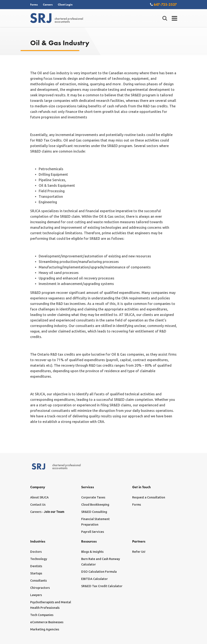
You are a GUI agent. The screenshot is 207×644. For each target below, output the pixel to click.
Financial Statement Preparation (95, 522)
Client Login (65, 4)
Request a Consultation (149, 497)
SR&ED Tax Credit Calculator (102, 586)
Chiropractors (40, 588)
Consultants (38, 581)
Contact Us (38, 505)
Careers (48, 4)
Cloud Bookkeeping (95, 505)
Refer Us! (139, 552)
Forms (34, 4)
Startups (36, 573)
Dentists (36, 566)
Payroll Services (93, 532)
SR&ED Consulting (94, 512)
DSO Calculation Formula (99, 572)
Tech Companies (42, 615)
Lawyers (36, 595)
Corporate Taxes (93, 497)
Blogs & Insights (92, 552)
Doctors (36, 552)
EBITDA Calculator (94, 579)
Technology (39, 559)
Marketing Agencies (45, 629)
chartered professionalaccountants (57, 18)
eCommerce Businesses (47, 622)
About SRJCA (39, 497)
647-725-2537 (163, 4)
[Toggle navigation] (175, 18)
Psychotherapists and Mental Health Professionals (51, 605)
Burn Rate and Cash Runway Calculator (101, 562)
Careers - (47, 512)
